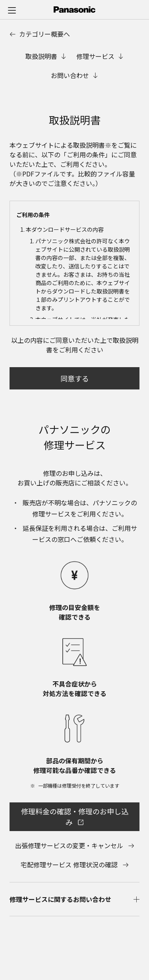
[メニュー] (12, 10)
